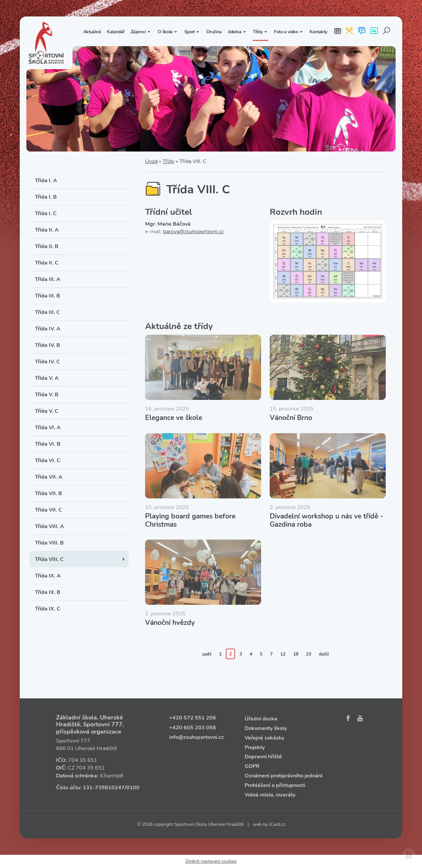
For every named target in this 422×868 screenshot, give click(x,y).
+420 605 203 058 (193, 728)
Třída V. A (47, 378)
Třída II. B (47, 246)
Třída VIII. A (49, 526)
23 (309, 654)
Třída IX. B (48, 592)
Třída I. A (46, 181)
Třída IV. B (47, 345)
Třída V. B (47, 395)
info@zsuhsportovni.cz (196, 737)
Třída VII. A (49, 477)
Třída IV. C (47, 362)
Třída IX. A (48, 576)
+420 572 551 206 (193, 718)
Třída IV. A (48, 329)
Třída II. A (47, 230)
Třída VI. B (48, 444)
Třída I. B (46, 197)
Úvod (151, 161)
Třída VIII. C (49, 559)
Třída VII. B (48, 493)
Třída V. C (47, 411)
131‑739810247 (104, 788)
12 (283, 654)
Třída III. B (47, 296)
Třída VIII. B (49, 543)
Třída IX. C (48, 609)
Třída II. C (47, 263)
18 (296, 654)
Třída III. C (47, 312)
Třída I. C (46, 213)
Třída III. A (48, 279)
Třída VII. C (48, 510)
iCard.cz (277, 824)
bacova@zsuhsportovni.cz (193, 232)
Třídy (168, 161)
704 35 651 (83, 760)
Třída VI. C (48, 461)
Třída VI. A (48, 428)
